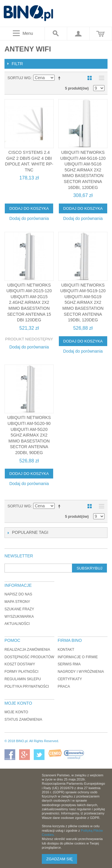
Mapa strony (17, 602)
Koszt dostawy (20, 664)
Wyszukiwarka (19, 617)
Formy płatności (22, 672)
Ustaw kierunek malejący (60, 78)
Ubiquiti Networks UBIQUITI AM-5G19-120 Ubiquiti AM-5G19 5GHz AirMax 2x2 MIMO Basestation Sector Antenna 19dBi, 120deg (83, 303)
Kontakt (66, 650)
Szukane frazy (19, 609)
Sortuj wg (19, 78)
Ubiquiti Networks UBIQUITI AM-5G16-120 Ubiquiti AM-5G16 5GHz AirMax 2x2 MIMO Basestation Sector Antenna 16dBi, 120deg (83, 170)
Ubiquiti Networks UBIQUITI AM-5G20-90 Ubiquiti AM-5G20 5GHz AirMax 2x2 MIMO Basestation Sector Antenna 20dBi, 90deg (29, 435)
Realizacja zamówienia (27, 650)
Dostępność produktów (29, 657)
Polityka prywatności (27, 686)
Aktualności (17, 624)
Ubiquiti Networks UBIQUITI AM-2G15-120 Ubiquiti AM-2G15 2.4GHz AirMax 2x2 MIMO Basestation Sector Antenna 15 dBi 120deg (29, 303)
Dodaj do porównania (29, 218)
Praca (64, 686)
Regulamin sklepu (23, 679)
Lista (100, 78)
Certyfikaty (70, 679)
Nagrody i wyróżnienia (81, 672)
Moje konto (16, 712)
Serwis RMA (69, 664)
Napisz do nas (18, 594)
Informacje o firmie (78, 657)
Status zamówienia (23, 720)
